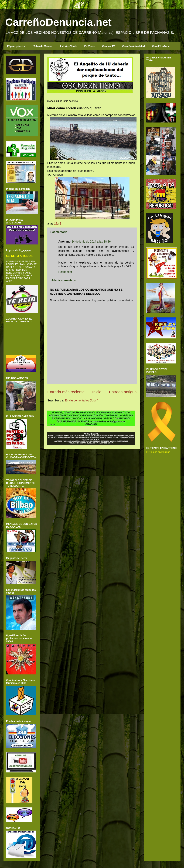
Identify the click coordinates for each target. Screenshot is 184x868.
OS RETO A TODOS (19, 256)
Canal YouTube (161, 46)
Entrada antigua (123, 392)
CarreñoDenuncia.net (58, 22)
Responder (65, 272)
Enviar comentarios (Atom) (82, 400)
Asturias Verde (68, 46)
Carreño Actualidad (133, 46)
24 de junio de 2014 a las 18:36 (91, 242)
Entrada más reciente (66, 392)
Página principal (17, 46)
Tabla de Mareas (43, 46)
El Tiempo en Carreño (158, 452)
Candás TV (108, 46)
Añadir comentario (64, 280)
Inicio (97, 392)
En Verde (90, 46)
